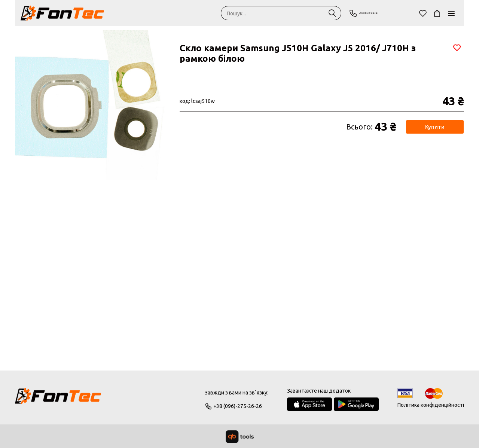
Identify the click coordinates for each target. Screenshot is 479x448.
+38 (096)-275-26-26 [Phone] (379, 13)
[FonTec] (62, 13)
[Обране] (423, 13)
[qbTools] (240, 436)
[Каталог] (451, 13)
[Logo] (58, 399)
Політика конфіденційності (431, 405)
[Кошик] (437, 13)
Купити (434, 127)
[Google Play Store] (356, 404)
